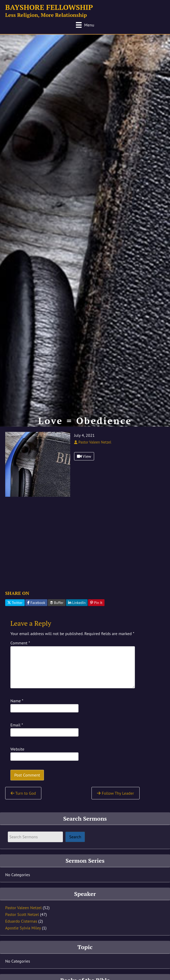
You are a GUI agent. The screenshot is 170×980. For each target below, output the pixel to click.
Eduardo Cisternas (21, 921)
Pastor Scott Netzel (22, 914)
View (84, 456)
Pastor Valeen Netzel (23, 908)
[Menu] (85, 25)
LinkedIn (77, 603)
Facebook (36, 603)
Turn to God (23, 793)
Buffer (57, 603)
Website (17, 749)
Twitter (15, 603)
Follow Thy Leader (115, 793)
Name (17, 701)
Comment (20, 643)
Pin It (96, 603)
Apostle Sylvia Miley (23, 928)
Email (17, 725)
